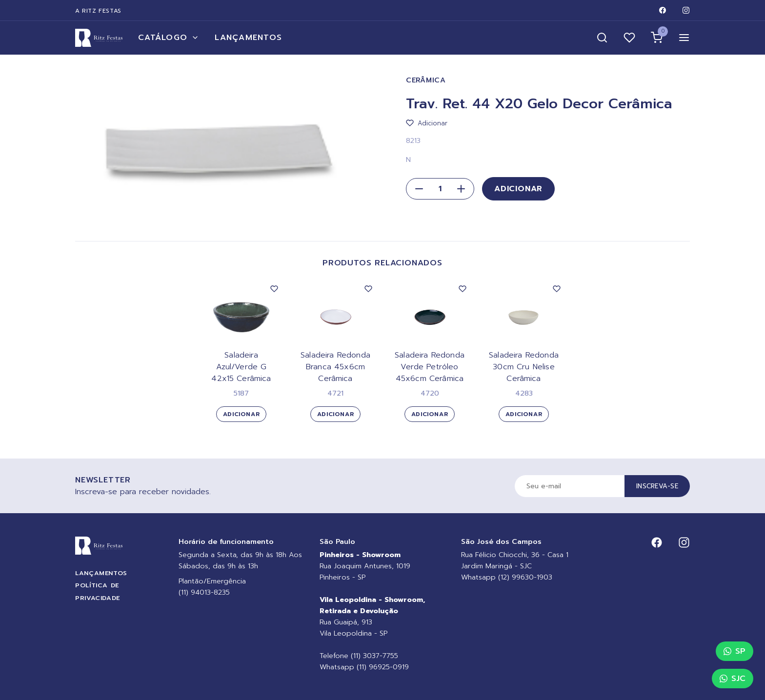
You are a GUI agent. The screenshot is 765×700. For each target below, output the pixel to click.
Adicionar (518, 189)
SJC (733, 679)
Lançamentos (248, 38)
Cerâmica (426, 80)
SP (735, 651)
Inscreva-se (657, 486)
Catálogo (169, 38)
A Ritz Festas (98, 11)
